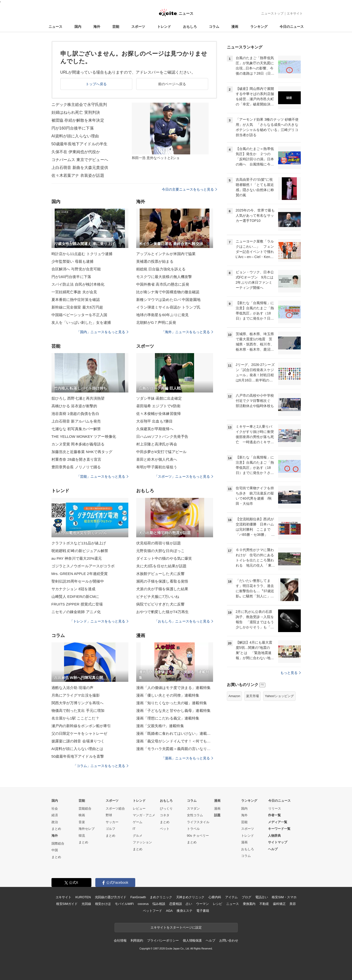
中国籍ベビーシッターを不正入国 (79, 315)
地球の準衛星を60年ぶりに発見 (163, 315)
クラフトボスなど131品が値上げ (79, 543)
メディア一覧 (278, 822)
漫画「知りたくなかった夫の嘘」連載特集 (172, 703)
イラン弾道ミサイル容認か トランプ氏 (168, 307)
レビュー (139, 808)
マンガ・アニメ (144, 815)
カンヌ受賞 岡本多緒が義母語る (78, 444)
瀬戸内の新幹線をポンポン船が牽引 (81, 726)
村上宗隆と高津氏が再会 (157, 444)
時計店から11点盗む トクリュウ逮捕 (82, 254)
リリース (275, 808)
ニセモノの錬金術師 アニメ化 (76, 612)
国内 (78, 27)
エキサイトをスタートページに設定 (176, 927)
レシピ (218, 904)
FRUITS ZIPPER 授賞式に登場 (77, 604)
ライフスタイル (198, 822)
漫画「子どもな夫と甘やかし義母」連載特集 (173, 710)
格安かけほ (103, 904)
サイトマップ (278, 842)
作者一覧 (274, 815)
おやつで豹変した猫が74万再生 (163, 612)
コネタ (165, 815)
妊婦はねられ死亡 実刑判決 (76, 112)
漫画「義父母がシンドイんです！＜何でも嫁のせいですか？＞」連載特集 (175, 741)
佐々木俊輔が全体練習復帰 (159, 414)
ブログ (246, 897)
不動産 (264, 904)
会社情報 (120, 940)
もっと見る (291, 673)
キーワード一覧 (279, 829)
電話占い (261, 897)
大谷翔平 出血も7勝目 (155, 421)
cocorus (143, 904)
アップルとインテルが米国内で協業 (166, 254)
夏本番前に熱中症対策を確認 (76, 300)
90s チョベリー (198, 836)
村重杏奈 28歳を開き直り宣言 (76, 459)
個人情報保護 (192, 940)
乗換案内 (249, 904)
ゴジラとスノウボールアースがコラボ (83, 566)
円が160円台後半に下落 (73, 128)
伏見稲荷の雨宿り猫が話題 (159, 543)
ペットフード (152, 911)
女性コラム (195, 815)
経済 (55, 815)
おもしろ (190, 27)
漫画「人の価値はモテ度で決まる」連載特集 (173, 688)
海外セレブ (87, 829)
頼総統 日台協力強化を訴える (161, 269)
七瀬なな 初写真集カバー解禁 (76, 429)
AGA (169, 911)
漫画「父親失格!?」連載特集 (160, 726)
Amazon (235, 696)
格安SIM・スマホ (284, 897)
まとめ (56, 829)
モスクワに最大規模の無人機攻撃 (164, 277)
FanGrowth (138, 897)
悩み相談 (159, 904)
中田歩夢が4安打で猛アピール (161, 452)
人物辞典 (274, 836)
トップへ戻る (96, 84)
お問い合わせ (229, 940)
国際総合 (58, 843)
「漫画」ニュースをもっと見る (187, 758)
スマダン (193, 808)
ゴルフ (110, 829)
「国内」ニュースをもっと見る (102, 332)
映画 (82, 815)
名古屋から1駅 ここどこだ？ (75, 718)
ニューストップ (272, 13)
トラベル (193, 829)
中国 (55, 850)
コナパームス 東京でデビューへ (80, 160)
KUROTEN (83, 897)
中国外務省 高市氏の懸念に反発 (163, 284)
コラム (214, 27)
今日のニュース (292, 27)
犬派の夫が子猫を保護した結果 (162, 589)
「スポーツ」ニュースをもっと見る (184, 476)
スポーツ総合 (115, 808)
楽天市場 (252, 696)
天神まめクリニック (190, 897)
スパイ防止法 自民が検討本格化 (78, 284)
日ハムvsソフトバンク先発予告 (162, 436)
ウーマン (202, 904)
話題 (217, 815)
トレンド (164, 27)
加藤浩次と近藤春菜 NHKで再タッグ (82, 452)
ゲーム (138, 822)
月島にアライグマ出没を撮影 (76, 695)
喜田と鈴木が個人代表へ (157, 459)
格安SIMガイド (67, 904)
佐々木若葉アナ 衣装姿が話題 (78, 175)
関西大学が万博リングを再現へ (78, 703)
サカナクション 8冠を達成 (74, 589)
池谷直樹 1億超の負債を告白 (75, 414)
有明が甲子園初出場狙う (157, 467)
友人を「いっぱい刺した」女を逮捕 (81, 322)
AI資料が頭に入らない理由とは (77, 749)
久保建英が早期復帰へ (155, 429)
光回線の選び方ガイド (111, 897)
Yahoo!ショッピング (279, 696)
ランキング (259, 27)
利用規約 (137, 940)
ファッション (142, 842)
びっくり (166, 808)
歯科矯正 (279, 904)
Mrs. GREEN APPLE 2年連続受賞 (80, 574)
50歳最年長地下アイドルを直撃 (78, 756)
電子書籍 (203, 911)
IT (134, 829)
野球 (109, 815)
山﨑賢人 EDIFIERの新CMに (75, 596)
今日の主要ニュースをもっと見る (189, 189)
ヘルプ (273, 849)
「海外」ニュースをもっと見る (187, 332)
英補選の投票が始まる (155, 261)
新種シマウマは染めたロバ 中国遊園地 (168, 300)
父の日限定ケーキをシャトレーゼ (79, 733)
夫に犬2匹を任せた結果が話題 (161, 566)
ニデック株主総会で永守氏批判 (79, 105)
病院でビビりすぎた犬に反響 (160, 604)
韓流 (82, 836)
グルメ (138, 836)
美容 (293, 904)
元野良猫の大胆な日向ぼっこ (160, 551)
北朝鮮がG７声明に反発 (156, 322)
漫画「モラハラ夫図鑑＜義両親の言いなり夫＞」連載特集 (175, 749)
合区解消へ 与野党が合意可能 (76, 269)
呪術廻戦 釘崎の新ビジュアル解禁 (80, 551)
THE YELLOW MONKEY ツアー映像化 (84, 436)
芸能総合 (85, 808)
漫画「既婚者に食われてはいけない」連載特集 (175, 733)
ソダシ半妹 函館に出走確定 (159, 398)
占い (189, 904)
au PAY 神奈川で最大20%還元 (77, 558)
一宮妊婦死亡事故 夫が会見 (74, 292)
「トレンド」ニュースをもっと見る (99, 621)
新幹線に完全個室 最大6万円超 (77, 307)
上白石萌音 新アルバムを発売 (76, 421)
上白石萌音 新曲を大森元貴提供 (80, 168)
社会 (55, 808)
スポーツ (138, 27)
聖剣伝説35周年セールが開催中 (78, 581)
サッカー (112, 822)
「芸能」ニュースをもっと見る (102, 476)
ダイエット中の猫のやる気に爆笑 (164, 558)
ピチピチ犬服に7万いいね (158, 596)
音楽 (82, 822)
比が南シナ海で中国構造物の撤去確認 (168, 292)
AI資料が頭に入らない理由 (75, 136)
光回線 (86, 904)
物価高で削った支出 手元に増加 (78, 710)
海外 (97, 27)
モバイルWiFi (124, 904)
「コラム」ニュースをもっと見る (101, 766)
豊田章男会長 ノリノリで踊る (76, 467)
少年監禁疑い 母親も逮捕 (73, 261)
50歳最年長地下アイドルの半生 (80, 144)
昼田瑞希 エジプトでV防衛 (159, 406)
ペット (165, 829)
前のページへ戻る (172, 84)
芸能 (116, 27)
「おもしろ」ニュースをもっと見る (184, 621)
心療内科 (215, 897)
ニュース (55, 27)
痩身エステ (184, 911)
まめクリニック (161, 897)
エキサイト (295, 13)
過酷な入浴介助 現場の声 (73, 688)
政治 (55, 822)
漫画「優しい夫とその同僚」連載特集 (168, 695)
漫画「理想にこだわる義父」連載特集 (168, 718)
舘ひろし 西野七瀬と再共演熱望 (78, 398)
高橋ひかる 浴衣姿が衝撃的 (74, 406)
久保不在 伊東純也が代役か (76, 152)
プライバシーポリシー (163, 940)
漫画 (235, 27)
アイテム (231, 897)
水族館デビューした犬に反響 (160, 574)
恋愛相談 (176, 904)
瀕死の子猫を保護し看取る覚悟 (162, 581)
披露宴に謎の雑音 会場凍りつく (78, 741)
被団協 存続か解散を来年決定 (78, 120)
